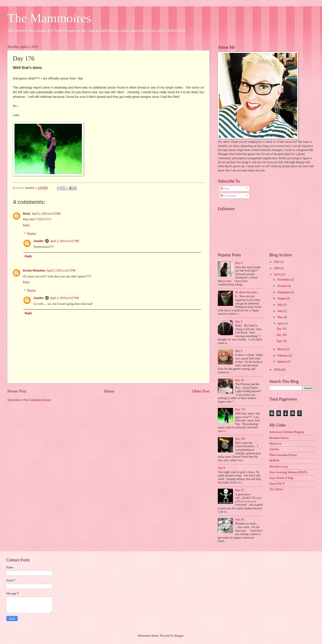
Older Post (201, 391)
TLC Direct (276, 489)
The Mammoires (49, 18)
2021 (277, 262)
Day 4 (239, 263)
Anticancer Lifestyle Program (287, 432)
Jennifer (39, 241)
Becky (27, 214)
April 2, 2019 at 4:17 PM (61, 271)
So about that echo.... (247, 292)
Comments (228, 196)
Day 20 (240, 520)
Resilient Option (279, 438)
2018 (277, 370)
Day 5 (239, 322)
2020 (277, 268)
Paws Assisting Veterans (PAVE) (288, 472)
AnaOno (274, 449)
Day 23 (240, 490)
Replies (32, 234)
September (284, 292)
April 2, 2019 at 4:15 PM (46, 214)
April (281, 323)
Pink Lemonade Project (283, 455)
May (280, 317)
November (284, 280)
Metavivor (275, 444)
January (282, 362)
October (282, 286)
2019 (277, 275)
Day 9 (239, 351)
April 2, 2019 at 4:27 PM (65, 241)
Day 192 (281, 329)
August (282, 298)
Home (109, 391)
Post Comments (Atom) (37, 400)
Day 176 (240, 409)
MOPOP (274, 461)
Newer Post (17, 391)
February (283, 356)
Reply (26, 225)
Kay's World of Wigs (281, 478)
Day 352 (240, 439)
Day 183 (281, 335)
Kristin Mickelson (34, 271)
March (281, 349)
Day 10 (240, 380)
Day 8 (221, 468)
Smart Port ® (277, 484)
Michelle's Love (279, 467)
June (280, 311)
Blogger (179, 636)
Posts (225, 189)
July (280, 305)
